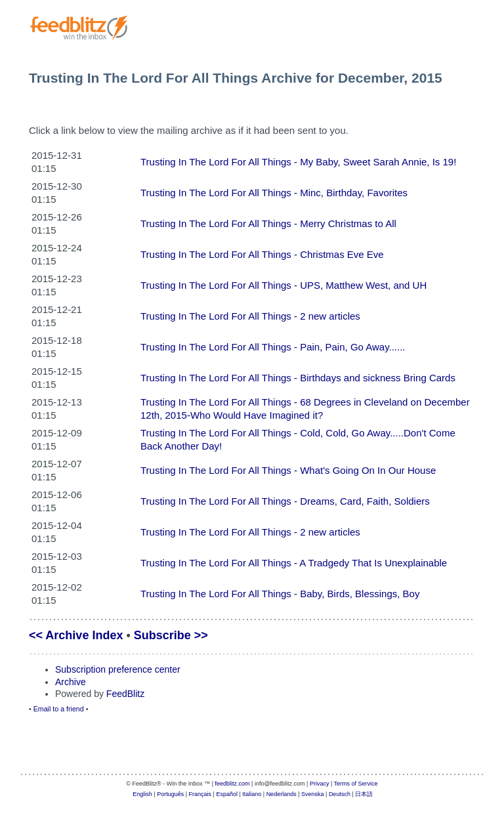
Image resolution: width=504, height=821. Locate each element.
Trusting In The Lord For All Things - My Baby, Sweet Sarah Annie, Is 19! (298, 162)
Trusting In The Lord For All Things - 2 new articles (250, 316)
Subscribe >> (171, 635)
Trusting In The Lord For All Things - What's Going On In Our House (288, 470)
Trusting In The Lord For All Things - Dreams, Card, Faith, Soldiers (285, 501)
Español (227, 794)
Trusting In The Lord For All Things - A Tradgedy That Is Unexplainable (294, 563)
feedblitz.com (233, 784)
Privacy (320, 784)
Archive (71, 682)
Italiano (252, 794)
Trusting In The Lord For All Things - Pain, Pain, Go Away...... (273, 347)
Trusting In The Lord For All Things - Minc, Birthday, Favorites (274, 193)
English (142, 794)
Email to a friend (59, 709)
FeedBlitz (125, 694)
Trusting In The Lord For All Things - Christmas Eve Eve (262, 254)
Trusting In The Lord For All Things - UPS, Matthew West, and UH (283, 285)
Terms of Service (356, 784)
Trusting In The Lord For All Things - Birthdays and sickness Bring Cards (298, 378)
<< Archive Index (76, 635)
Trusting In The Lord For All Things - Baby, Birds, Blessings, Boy (280, 594)
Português (170, 794)
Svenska (313, 794)
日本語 (364, 794)
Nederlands (282, 794)
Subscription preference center (118, 669)
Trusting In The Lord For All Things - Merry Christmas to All (268, 223)
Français (200, 794)
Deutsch (340, 794)
